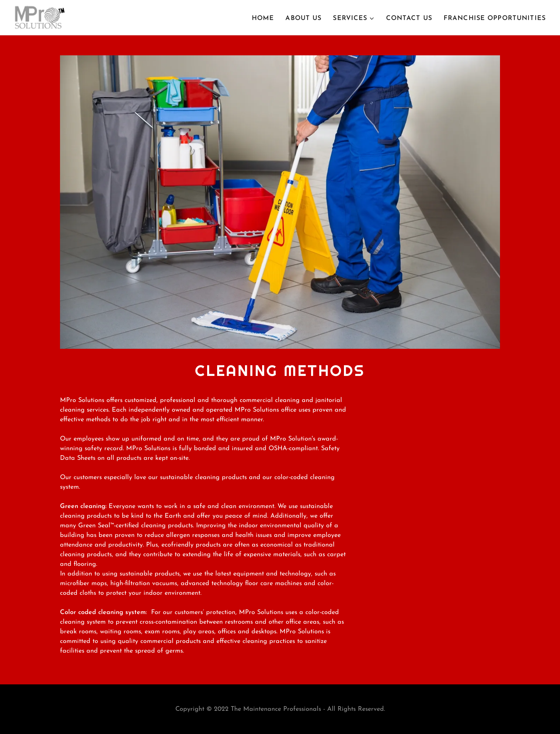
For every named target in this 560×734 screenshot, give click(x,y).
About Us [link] (303, 18)
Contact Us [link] (409, 18)
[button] (354, 19)
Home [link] (263, 18)
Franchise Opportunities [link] (495, 18)
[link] (40, 17)
